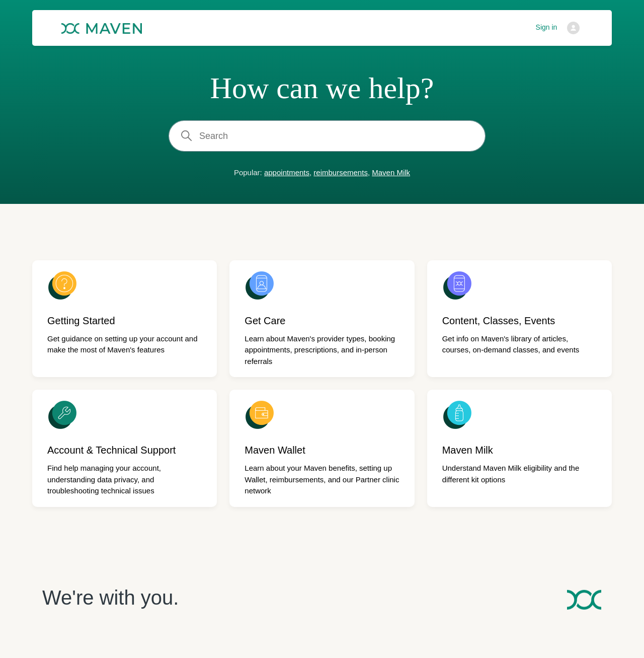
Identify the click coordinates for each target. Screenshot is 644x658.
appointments (287, 172)
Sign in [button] (547, 27)
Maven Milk (391, 172)
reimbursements (341, 172)
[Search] (327, 136)
